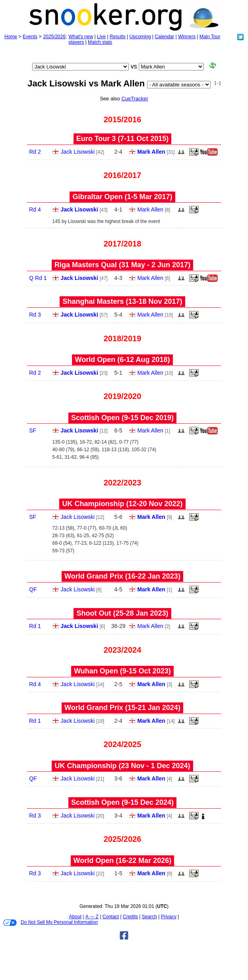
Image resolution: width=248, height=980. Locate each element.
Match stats (100, 42)
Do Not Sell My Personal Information (50, 923)
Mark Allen (151, 152)
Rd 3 (35, 315)
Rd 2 (35, 152)
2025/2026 (54, 37)
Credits (130, 917)
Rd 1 (35, 626)
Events (30, 37)
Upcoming (140, 37)
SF (33, 430)
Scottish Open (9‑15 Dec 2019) (122, 418)
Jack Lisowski (78, 152)
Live (101, 37)
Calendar (164, 37)
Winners (187, 37)
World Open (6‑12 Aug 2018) (122, 360)
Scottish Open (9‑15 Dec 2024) (122, 802)
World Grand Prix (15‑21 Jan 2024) (122, 708)
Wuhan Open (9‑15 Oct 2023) (122, 671)
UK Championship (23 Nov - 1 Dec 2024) (122, 766)
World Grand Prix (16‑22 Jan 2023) (122, 576)
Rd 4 (35, 209)
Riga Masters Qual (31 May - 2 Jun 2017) (122, 265)
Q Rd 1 (38, 278)
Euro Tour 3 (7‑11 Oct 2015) (123, 139)
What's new (81, 37)
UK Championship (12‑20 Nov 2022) (122, 504)
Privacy (169, 917)
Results (118, 37)
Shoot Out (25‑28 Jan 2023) (122, 613)
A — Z (92, 917)
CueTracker (135, 99)
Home (11, 37)
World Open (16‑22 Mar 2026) (123, 861)
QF (33, 589)
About (75, 917)
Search (149, 917)
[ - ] (217, 83)
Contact (111, 917)
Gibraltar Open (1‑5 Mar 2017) (122, 197)
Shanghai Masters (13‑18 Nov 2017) (122, 301)
